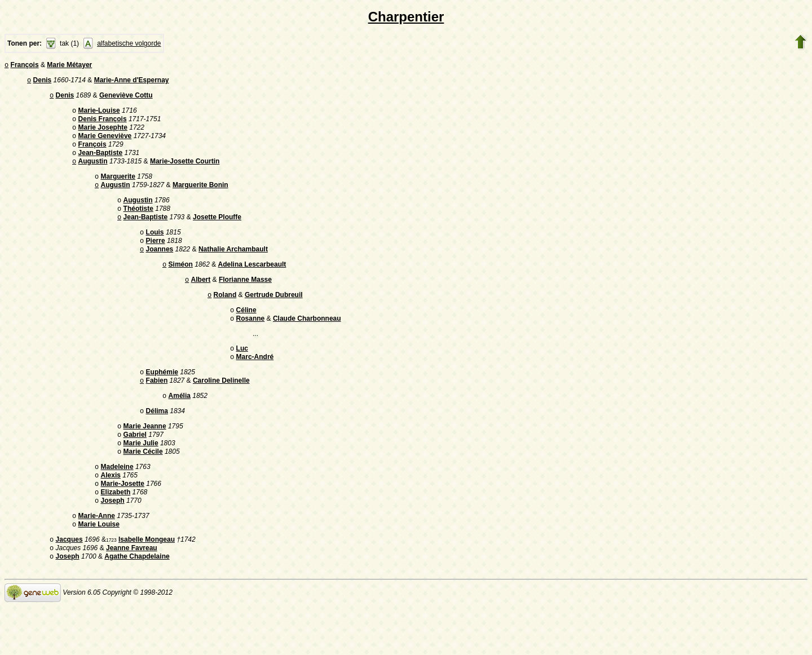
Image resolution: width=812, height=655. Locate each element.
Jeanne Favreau (132, 595)
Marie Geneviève (105, 144)
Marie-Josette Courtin (185, 172)
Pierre (156, 260)
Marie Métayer (69, 66)
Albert (201, 302)
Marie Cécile (143, 489)
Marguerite (118, 189)
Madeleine (117, 505)
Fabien (157, 411)
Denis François (103, 125)
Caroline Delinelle (221, 411)
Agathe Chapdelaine (137, 605)
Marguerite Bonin (200, 198)
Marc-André (255, 385)
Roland (225, 318)
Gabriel (135, 470)
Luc (242, 375)
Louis (155, 250)
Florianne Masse (245, 302)
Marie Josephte (103, 134)
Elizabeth (116, 534)
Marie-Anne (97, 560)
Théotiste (138, 224)
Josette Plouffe (217, 234)
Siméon (181, 286)
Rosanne (251, 344)
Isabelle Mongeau (147, 586)
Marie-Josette (123, 524)
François (25, 66)
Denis (43, 82)
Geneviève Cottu (126, 99)
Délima (157, 444)
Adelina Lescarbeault (252, 286)
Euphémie (162, 401)
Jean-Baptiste (101, 163)
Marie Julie (141, 479)
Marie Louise (99, 569)
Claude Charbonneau (307, 344)
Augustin (93, 172)
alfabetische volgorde (129, 43)
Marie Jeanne (145, 460)
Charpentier (406, 17)
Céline (246, 335)
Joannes (160, 269)
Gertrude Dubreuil (274, 318)
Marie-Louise (99, 115)
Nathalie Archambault (233, 269)
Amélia (180, 427)
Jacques (69, 586)
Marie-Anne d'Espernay (132, 82)
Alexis (111, 515)
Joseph (113, 543)
